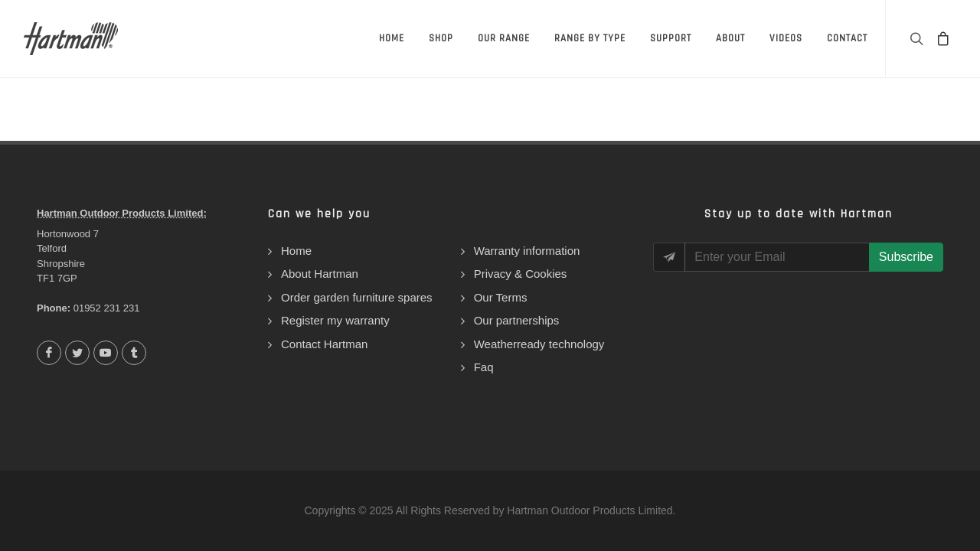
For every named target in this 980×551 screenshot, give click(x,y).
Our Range (504, 38)
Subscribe (906, 257)
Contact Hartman (324, 344)
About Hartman (320, 274)
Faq (484, 367)
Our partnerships (517, 320)
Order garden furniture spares (357, 297)
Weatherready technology (539, 344)
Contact (847, 38)
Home (392, 38)
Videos (786, 38)
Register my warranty (335, 320)
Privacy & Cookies (521, 274)
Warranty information (527, 251)
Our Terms (501, 297)
